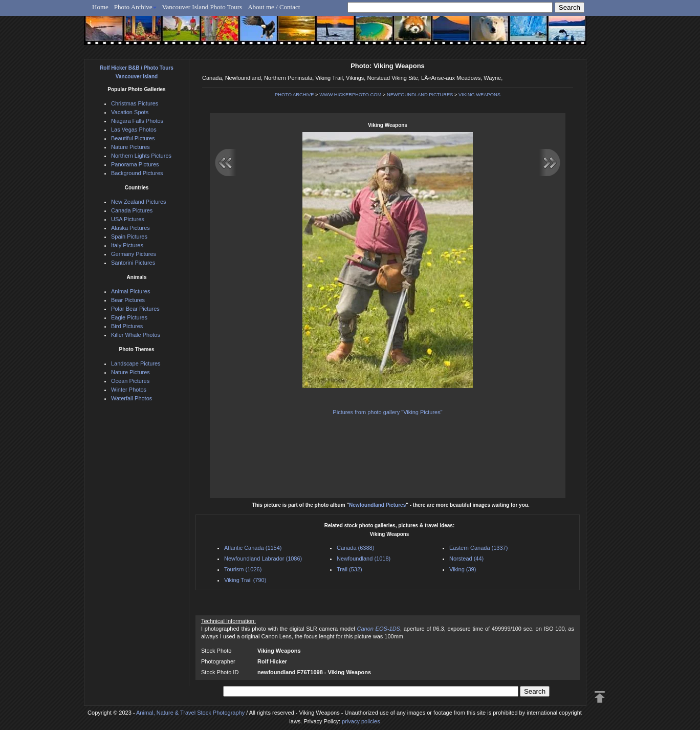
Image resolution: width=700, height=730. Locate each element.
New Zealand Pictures (139, 202)
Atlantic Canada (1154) (253, 548)
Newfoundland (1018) (364, 559)
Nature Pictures (130, 147)
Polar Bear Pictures (135, 309)
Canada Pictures (132, 210)
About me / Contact (274, 7)
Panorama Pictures (135, 164)
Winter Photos (129, 390)
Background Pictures (137, 173)
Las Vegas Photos (134, 130)
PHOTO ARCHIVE (294, 95)
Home (100, 7)
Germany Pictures (134, 254)
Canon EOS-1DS (378, 629)
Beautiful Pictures (133, 138)
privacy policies (361, 721)
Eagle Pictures (129, 317)
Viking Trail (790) (245, 580)
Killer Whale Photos (136, 335)
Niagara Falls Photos (137, 121)
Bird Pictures (127, 326)
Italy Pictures (127, 245)
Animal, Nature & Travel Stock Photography (190, 713)
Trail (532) (349, 569)
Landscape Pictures (136, 363)
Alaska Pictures (130, 228)
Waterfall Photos (132, 398)
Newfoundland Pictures (377, 505)
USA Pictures (128, 219)
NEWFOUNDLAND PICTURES (420, 95)
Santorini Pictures (133, 263)
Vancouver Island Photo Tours (202, 7)
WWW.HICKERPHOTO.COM (350, 95)
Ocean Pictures (130, 381)
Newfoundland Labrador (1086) (263, 559)
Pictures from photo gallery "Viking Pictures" (387, 412)
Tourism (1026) (243, 569)
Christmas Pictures (135, 103)
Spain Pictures (129, 237)
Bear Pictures (128, 300)
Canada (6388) (355, 548)
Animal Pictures (130, 291)
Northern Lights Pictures (141, 156)
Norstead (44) (466, 559)
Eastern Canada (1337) (478, 548)
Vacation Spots (130, 112)
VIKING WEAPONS (479, 95)
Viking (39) (463, 569)
